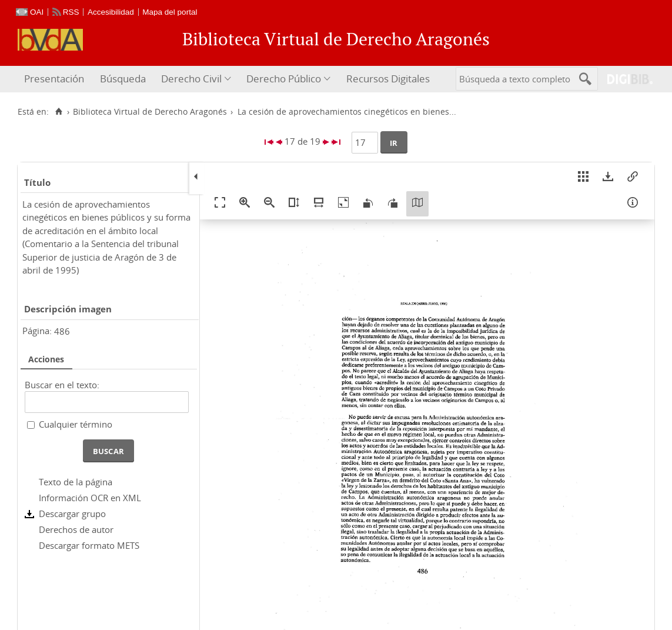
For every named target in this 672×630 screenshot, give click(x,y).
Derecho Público (284, 79)
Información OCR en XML (90, 498)
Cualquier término (76, 424)
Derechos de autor (76, 529)
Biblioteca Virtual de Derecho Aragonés (150, 112)
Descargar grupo (72, 514)
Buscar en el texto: (62, 385)
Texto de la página (76, 482)
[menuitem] (56, 79)
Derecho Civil (191, 79)
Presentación (54, 79)
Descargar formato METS (89, 545)
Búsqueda (123, 79)
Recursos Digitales (388, 79)
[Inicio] (58, 112)
